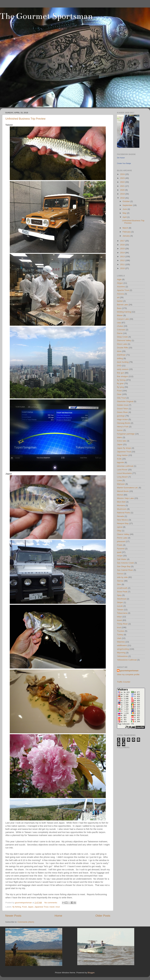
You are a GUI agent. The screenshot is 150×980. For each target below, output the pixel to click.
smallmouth (122, 588)
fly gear (120, 383)
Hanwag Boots (124, 423)
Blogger (91, 973)
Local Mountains (124, 473)
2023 (123, 178)
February (127, 232)
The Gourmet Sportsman (46, 16)
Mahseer (121, 484)
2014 (123, 253)
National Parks (124, 513)
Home (58, 916)
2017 (123, 241)
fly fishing (17, 907)
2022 (123, 182)
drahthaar (121, 355)
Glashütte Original (125, 401)
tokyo (119, 617)
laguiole (121, 462)
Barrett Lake (123, 305)
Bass (119, 308)
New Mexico (123, 520)
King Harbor (122, 455)
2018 (123, 198)
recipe (120, 556)
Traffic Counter (124, 682)
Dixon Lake (122, 344)
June (125, 209)
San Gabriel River (125, 570)
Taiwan (120, 610)
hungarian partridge (126, 434)
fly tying (120, 387)
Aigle (119, 279)
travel (52, 907)
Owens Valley (123, 534)
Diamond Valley (124, 340)
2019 (123, 194)
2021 (123, 186)
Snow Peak (122, 592)
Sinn (119, 584)
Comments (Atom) (26, 922)
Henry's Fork (123, 427)
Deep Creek (122, 337)
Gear (119, 394)
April (125, 217)
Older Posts (103, 916)
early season (123, 369)
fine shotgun (123, 376)
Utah (119, 638)
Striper (120, 602)
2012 (123, 260)
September (128, 205)
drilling (120, 358)
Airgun (120, 283)
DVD (119, 366)
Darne (120, 333)
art (118, 297)
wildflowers (122, 645)
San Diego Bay (124, 566)
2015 (123, 249)
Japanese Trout (41, 907)
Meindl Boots (123, 491)
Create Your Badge (124, 163)
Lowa (119, 480)
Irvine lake (122, 441)
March (126, 228)
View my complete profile (128, 674)
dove (119, 351)
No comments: (51, 903)
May (125, 213)
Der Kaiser (121, 158)
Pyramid (121, 549)
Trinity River (122, 624)
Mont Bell (121, 502)
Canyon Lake (123, 319)
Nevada (121, 516)
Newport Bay (123, 523)
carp (119, 323)
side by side (122, 577)
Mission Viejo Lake (125, 498)
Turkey (120, 635)
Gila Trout (121, 398)
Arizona (120, 294)
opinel (120, 527)
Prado (120, 545)
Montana (121, 505)
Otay (119, 531)
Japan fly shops (124, 448)
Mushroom (122, 509)
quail (119, 552)
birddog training (124, 312)
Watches (121, 642)
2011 (123, 264)
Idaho (120, 437)
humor (120, 430)
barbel (120, 301)
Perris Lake (122, 538)
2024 (123, 174)
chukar (120, 326)
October (126, 201)
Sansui (120, 574)
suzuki (120, 606)
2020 (123, 190)
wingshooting (123, 649)
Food (24, 907)
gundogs (121, 416)
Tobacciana (122, 613)
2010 (123, 268)
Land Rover (122, 470)
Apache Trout (123, 290)
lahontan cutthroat (125, 466)
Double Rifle (123, 348)
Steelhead (122, 599)
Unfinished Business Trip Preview (25, 119)
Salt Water (122, 559)
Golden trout (123, 405)
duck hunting (123, 362)
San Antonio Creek (125, 563)
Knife (119, 459)
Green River (122, 412)
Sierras (120, 581)
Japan (31, 907)
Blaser (120, 315)
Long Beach (122, 477)
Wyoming (121, 653)
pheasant (121, 541)
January (126, 236)
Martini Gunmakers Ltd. (127, 488)
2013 (123, 257)
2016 (123, 245)
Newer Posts (13, 916)
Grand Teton (123, 409)
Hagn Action (122, 419)
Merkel (120, 495)
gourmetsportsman (129, 671)
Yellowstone (122, 656)
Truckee (121, 631)
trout (58, 907)
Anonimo (121, 287)
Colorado (121, 330)
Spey (119, 595)
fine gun (121, 373)
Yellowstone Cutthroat (127, 660)
